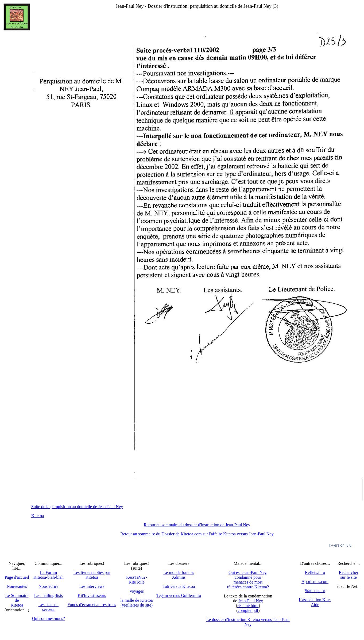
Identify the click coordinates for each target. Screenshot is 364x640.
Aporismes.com (315, 582)
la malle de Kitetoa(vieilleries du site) (136, 603)
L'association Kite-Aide (315, 602)
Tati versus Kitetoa (179, 586)
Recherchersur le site (349, 575)
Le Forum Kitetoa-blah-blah (49, 575)
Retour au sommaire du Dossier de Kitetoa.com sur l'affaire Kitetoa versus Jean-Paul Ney (197, 534)
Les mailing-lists (49, 595)
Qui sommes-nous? (49, 618)
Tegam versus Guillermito (179, 595)
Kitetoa (38, 516)
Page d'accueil (17, 577)
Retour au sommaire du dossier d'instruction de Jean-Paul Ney (197, 525)
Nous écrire (48, 586)
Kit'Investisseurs (92, 595)
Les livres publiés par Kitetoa (92, 575)
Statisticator (315, 591)
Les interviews (92, 586)
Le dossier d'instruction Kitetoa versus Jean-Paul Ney (248, 622)
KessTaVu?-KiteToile (137, 580)
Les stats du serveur (49, 607)
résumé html (248, 606)
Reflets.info (315, 572)
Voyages (137, 591)
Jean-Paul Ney (251, 601)
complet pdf (248, 610)
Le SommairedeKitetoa (17, 600)
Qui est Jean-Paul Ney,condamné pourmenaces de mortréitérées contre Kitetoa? (248, 580)
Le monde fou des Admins (179, 575)
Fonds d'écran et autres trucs (92, 605)
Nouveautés (17, 586)
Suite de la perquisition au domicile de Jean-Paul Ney (77, 507)
